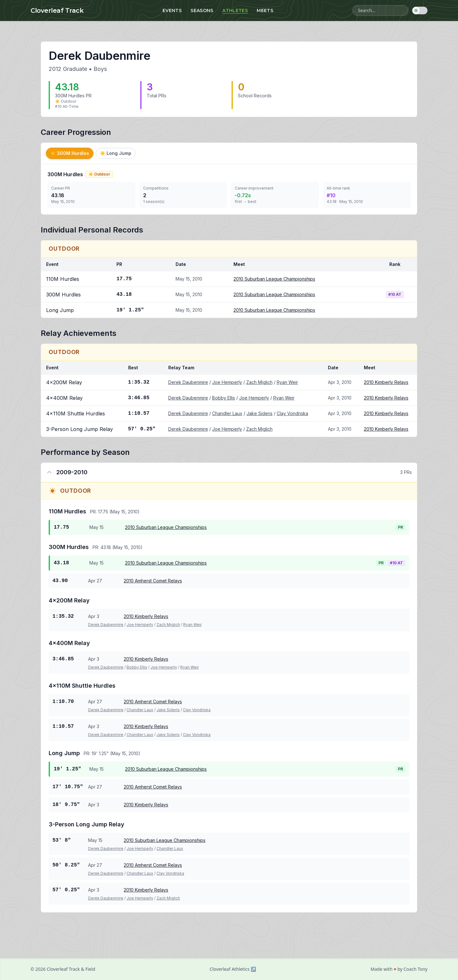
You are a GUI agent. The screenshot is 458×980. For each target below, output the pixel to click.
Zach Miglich (259, 382)
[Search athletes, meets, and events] (380, 10)
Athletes (235, 10)
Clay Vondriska (292, 413)
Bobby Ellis (224, 398)
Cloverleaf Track (57, 10)
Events (172, 10)
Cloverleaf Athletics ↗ (233, 969)
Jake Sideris (260, 413)
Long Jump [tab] (116, 153)
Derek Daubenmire (188, 382)
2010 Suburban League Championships (274, 279)
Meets (265, 10)
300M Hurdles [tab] (70, 153)
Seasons (202, 10)
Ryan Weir (287, 382)
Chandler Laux (227, 413)
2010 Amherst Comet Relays (153, 581)
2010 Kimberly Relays (386, 382)
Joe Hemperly (227, 382)
